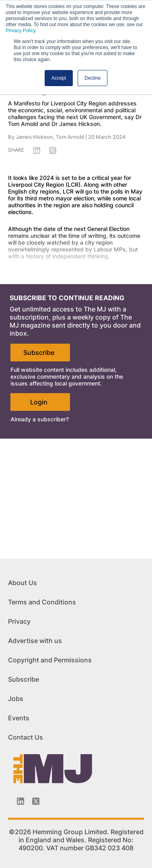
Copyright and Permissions (50, 660)
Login (39, 402)
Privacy (19, 621)
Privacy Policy (21, 31)
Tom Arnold (70, 137)
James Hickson (34, 137)
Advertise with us (35, 641)
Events (19, 718)
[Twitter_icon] (36, 801)
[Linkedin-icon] (21, 801)
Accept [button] (59, 78)
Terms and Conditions (42, 602)
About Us (23, 583)
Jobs (16, 699)
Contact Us (26, 737)
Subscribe (39, 353)
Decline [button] (92, 78)
